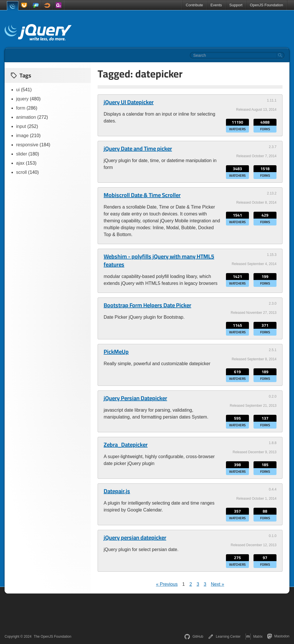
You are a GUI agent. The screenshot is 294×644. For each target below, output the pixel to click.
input (21, 126)
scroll (21, 172)
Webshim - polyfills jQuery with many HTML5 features (159, 260)
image (22, 136)
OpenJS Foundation (266, 5)
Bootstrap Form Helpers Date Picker (147, 305)
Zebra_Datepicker (126, 445)
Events (216, 5)
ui (18, 90)
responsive (27, 145)
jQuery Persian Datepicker (135, 398)
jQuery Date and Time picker (138, 149)
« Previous (167, 584)
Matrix (254, 637)
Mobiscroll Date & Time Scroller (142, 195)
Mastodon (278, 636)
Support (236, 5)
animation (26, 117)
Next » (217, 584)
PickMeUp (116, 352)
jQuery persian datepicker (135, 538)
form (21, 108)
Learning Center (224, 637)
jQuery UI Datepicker (129, 102)
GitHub (194, 637)
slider (22, 154)
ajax (20, 163)
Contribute (194, 5)
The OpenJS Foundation (53, 637)
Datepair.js (117, 491)
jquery (22, 99)
